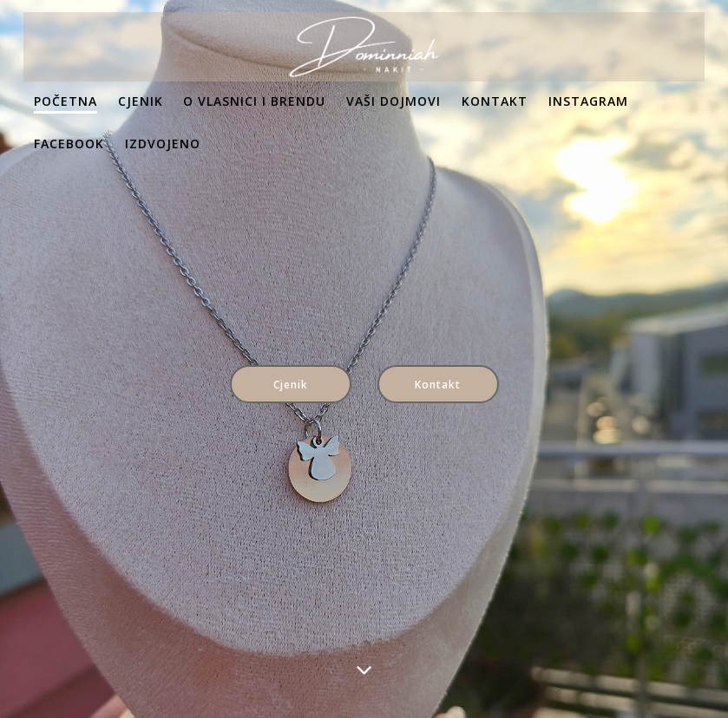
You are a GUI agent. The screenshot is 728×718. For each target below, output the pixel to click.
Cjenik (141, 101)
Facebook (69, 144)
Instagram (588, 101)
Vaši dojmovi (394, 101)
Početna (66, 101)
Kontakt (495, 101)
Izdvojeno (163, 144)
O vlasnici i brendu (254, 101)
